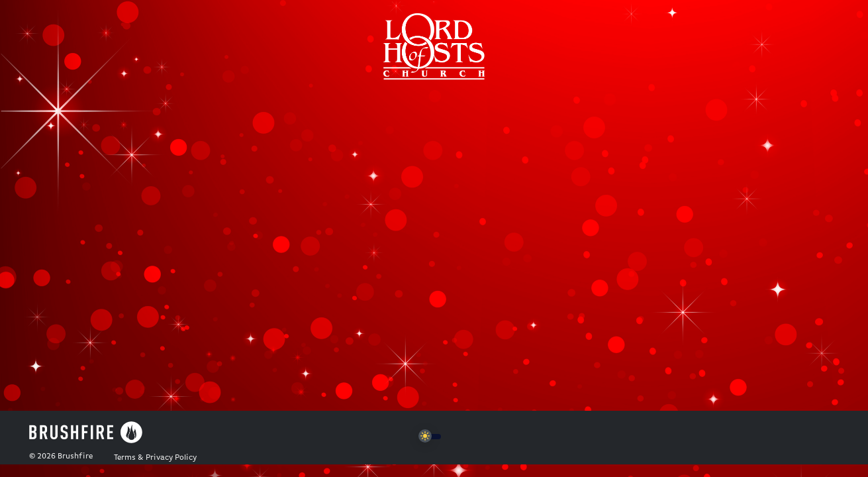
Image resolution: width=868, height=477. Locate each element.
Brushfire (75, 456)
